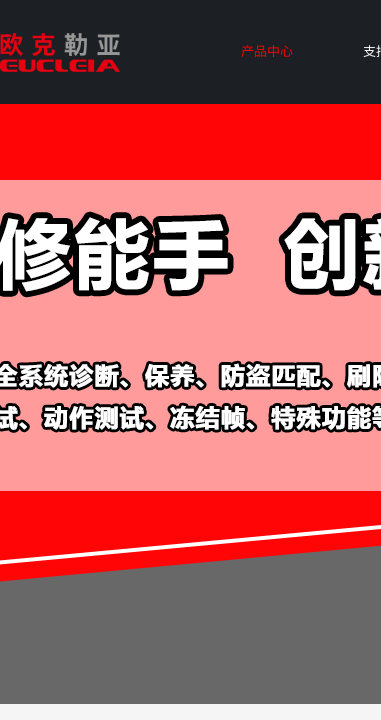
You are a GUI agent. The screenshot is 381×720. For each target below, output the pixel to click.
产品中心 (267, 50)
